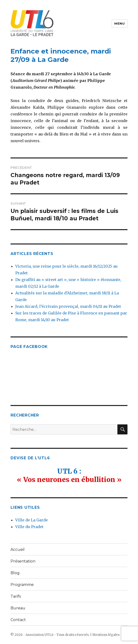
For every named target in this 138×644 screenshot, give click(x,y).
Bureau (18, 608)
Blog (15, 573)
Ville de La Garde (32, 520)
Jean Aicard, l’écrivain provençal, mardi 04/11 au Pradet (68, 306)
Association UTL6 (39, 635)
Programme (22, 585)
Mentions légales (106, 635)
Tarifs (16, 596)
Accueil (18, 549)
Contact (18, 620)
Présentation (23, 561)
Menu (119, 23)
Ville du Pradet (29, 527)
